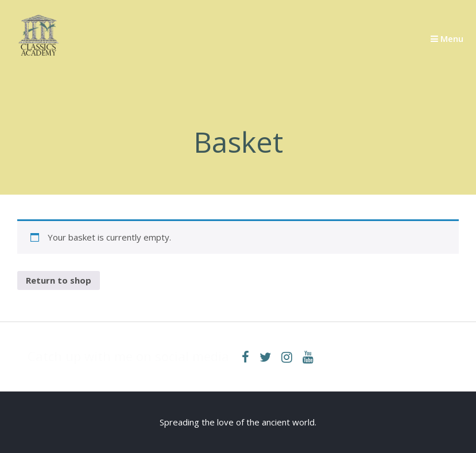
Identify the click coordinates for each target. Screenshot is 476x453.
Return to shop (59, 280)
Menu (447, 38)
